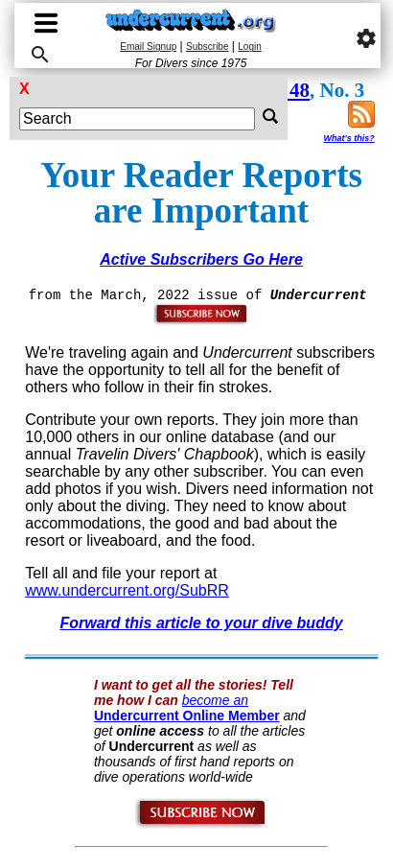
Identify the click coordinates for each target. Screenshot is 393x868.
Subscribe (207, 47)
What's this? (349, 138)
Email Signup (148, 47)
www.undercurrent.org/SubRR (127, 590)
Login (249, 47)
